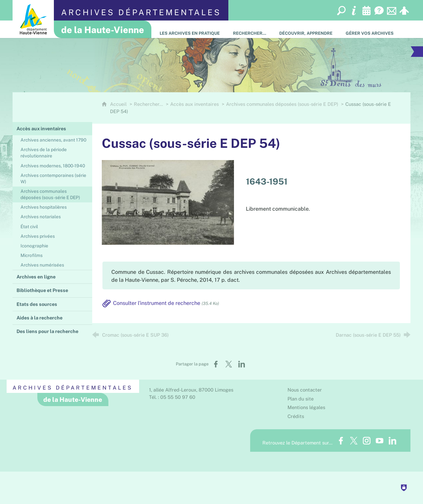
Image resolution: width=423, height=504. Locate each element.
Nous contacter (305, 390)
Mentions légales (306, 407)
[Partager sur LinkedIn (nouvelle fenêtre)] (242, 364)
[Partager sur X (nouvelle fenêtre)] (229, 364)
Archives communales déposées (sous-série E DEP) (282, 104)
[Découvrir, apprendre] (306, 29)
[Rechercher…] (250, 29)
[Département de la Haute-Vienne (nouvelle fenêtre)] (33, 19)
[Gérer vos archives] (370, 29)
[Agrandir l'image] (168, 202)
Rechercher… (148, 104)
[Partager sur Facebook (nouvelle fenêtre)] (216, 364)
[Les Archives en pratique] (190, 29)
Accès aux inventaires (194, 104)
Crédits (296, 416)
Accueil (119, 104)
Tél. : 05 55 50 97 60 (172, 397)
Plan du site (301, 399)
